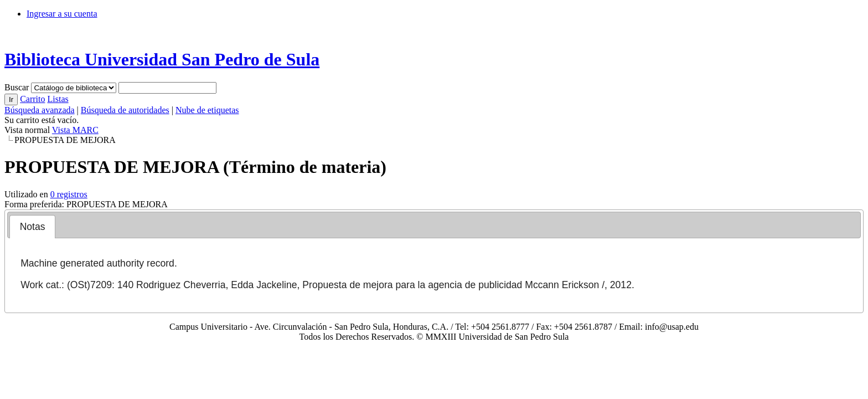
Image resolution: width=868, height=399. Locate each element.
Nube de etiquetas (207, 110)
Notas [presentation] (33, 227)
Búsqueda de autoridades (125, 110)
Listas (58, 99)
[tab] (32, 227)
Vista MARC (75, 130)
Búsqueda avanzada (40, 110)
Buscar (18, 87)
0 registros (69, 194)
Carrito (32, 99)
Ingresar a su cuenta (62, 14)
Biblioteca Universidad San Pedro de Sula (162, 59)
